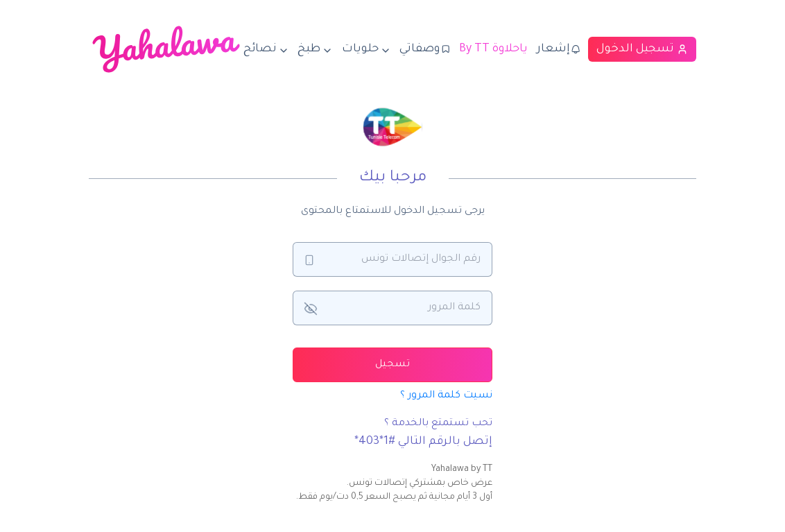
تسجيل (392, 365)
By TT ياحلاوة (493, 49)
